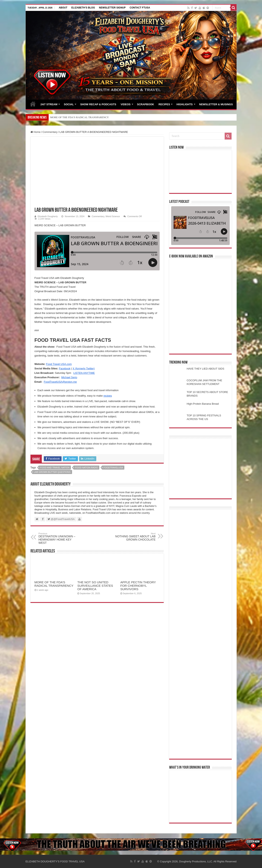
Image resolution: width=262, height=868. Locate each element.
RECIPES (164, 104)
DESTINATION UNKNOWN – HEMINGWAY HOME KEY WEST (59, 538)
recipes (108, 396)
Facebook (65, 368)
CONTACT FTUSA (140, 8)
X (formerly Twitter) (84, 368)
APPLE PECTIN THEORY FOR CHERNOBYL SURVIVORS (138, 586)
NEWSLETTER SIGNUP (112, 8)
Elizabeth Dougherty (48, 216)
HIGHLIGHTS (184, 104)
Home (36, 132)
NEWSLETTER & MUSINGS (216, 104)
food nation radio (86, 468)
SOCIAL (69, 104)
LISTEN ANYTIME (84, 373)
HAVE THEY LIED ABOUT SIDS (205, 369)
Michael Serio (69, 377)
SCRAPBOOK (146, 104)
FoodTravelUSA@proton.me (60, 382)
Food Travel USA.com (59, 364)
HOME (33, 104)
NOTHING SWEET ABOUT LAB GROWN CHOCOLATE (135, 537)
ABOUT (63, 8)
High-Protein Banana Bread (203, 404)
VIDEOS (126, 104)
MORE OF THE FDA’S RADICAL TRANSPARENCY (80, 117)
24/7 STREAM (49, 104)
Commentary (50, 132)
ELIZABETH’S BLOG (83, 8)
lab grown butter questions (52, 472)
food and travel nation (55, 468)
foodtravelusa (113, 468)
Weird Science (113, 216)
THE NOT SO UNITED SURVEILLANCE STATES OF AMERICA (95, 586)
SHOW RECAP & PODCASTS (98, 104)
